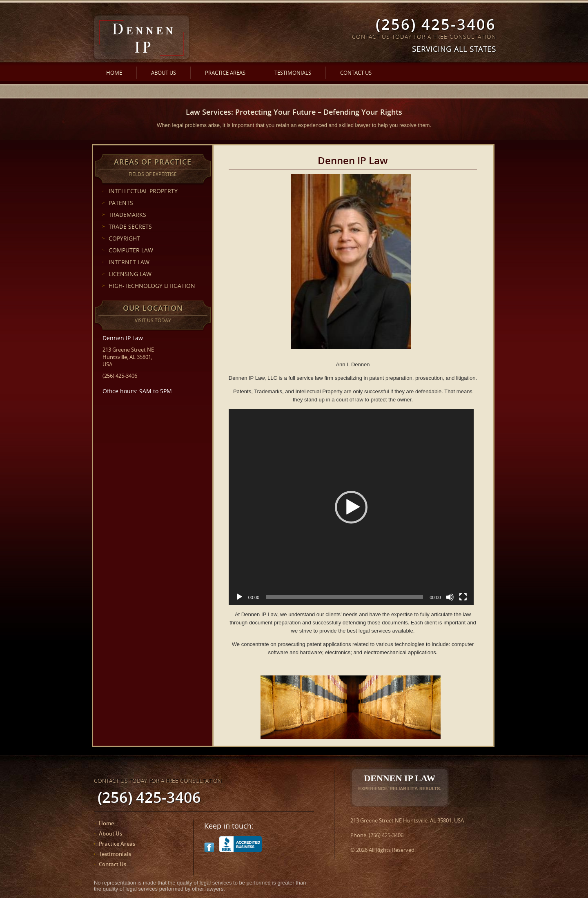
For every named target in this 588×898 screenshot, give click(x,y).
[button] (351, 507)
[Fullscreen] (463, 597)
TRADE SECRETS (130, 226)
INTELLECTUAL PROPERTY (143, 191)
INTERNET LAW (129, 262)
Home (114, 73)
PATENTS (121, 203)
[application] (351, 507)
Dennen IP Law (400, 782)
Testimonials (293, 73)
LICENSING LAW (130, 274)
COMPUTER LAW (131, 250)
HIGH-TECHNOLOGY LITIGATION (152, 286)
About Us (164, 73)
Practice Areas (225, 73)
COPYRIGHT (124, 238)
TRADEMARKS (127, 215)
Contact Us (356, 73)
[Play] (239, 597)
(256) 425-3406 (436, 25)
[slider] (344, 597)
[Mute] (450, 597)
